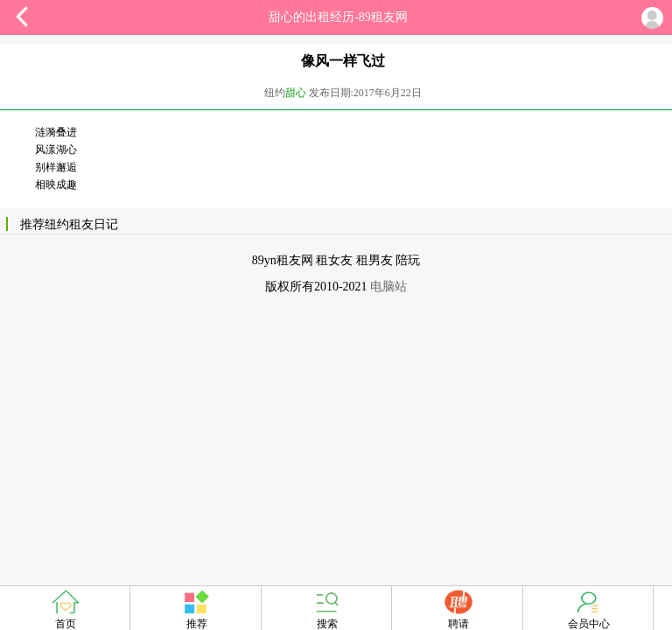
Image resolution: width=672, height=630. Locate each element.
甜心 (296, 93)
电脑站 (388, 287)
